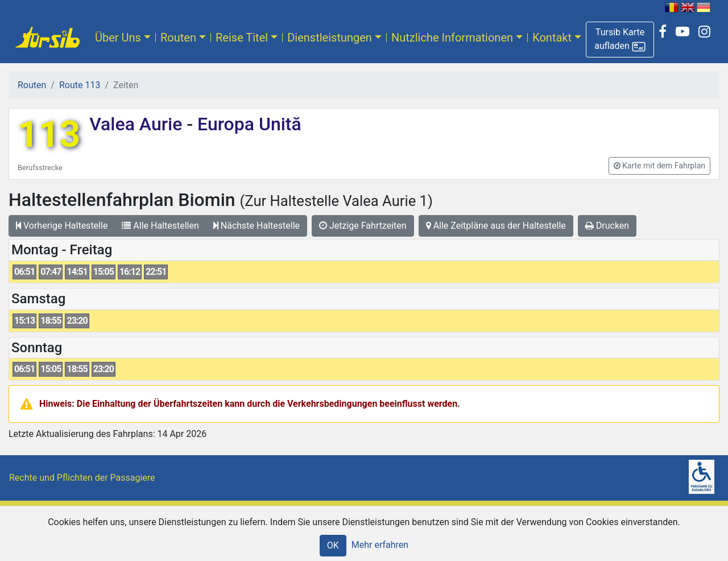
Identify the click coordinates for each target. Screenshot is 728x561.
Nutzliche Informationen (452, 38)
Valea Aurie (138, 124)
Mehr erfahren (380, 545)
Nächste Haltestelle (257, 226)
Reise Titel (242, 38)
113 (49, 135)
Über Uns (118, 38)
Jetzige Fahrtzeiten (363, 226)
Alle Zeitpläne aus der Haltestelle (496, 226)
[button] (620, 40)
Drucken (607, 226)
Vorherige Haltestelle (62, 226)
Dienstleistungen (330, 38)
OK (333, 545)
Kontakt (552, 38)
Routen (178, 38)
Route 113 (80, 85)
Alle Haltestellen (160, 226)
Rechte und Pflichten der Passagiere (82, 478)
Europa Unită (247, 124)
